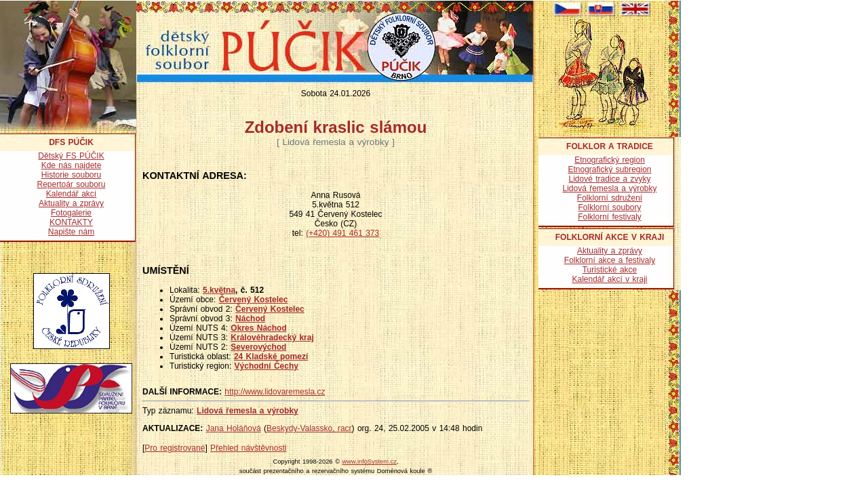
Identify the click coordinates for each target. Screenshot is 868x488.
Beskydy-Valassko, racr (309, 428)
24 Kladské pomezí (271, 357)
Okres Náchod (258, 328)
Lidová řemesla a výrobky (248, 411)
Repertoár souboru (71, 184)
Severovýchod (258, 347)
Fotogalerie (71, 213)
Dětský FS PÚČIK (71, 156)
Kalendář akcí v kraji (609, 279)
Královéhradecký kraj (272, 338)
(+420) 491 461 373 (342, 233)
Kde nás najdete (72, 165)
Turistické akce (610, 270)
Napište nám (71, 232)
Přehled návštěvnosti (248, 448)
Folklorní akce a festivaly (610, 260)
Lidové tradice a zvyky (609, 179)
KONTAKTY (71, 222)
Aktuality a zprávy (71, 203)
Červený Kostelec (254, 300)
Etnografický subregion (609, 169)
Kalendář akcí (71, 194)
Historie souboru (71, 175)
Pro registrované (175, 448)
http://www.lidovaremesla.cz (275, 392)
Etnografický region (610, 160)
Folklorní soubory (609, 207)
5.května (219, 290)
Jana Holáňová (234, 428)
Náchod (250, 319)
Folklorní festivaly (610, 217)
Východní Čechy (267, 366)
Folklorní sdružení (610, 198)
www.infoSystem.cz (370, 462)
